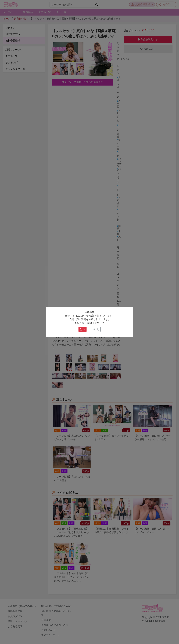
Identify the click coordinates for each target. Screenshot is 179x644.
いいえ (95, 329)
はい (83, 329)
